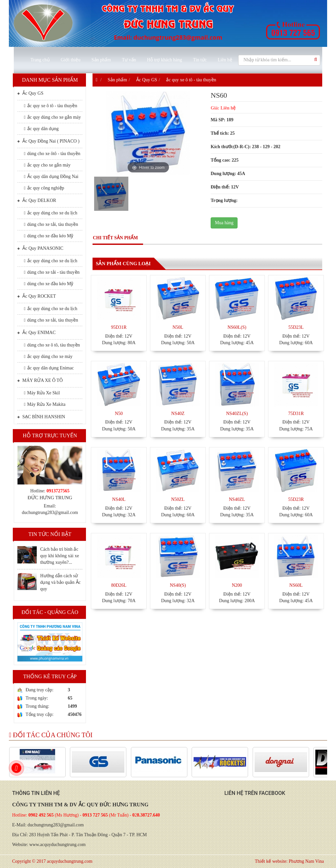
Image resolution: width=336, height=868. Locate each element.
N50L (178, 327)
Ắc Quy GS (30, 93)
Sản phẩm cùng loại (123, 264)
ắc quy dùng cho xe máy (48, 356)
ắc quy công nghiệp (44, 188)
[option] (111, 195)
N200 (237, 585)
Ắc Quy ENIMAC (37, 332)
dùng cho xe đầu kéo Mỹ (49, 236)
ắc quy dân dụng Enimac (49, 368)
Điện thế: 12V (225, 187)
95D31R (119, 327)
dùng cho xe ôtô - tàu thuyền (52, 154)
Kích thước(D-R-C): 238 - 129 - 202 (245, 147)
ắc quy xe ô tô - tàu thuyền (51, 106)
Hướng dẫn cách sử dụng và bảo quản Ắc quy (60, 582)
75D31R (296, 414)
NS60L (296, 585)
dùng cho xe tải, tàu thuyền (51, 224)
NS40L (119, 499)
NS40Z (178, 414)
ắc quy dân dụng (41, 129)
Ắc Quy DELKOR (37, 200)
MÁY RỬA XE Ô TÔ (40, 380)
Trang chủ (40, 60)
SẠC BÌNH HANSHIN (41, 417)
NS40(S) (178, 585)
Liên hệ (225, 60)
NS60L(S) (237, 327)
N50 (119, 414)
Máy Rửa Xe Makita (45, 404)
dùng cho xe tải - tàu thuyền (52, 272)
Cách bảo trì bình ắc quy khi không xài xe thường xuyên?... (59, 556)
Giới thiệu (71, 60)
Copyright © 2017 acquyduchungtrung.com (52, 861)
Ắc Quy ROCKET (37, 296)
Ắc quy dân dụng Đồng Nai (51, 177)
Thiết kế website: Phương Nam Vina (289, 861)
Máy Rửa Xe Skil (42, 393)
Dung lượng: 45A (228, 174)
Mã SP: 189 (222, 120)
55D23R (296, 499)
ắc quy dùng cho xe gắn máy (52, 117)
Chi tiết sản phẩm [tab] (115, 238)
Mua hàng (224, 223)
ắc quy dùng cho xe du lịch (51, 213)
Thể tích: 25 (223, 133)
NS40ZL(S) (237, 414)
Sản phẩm (101, 60)
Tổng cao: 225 (225, 160)
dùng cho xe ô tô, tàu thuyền (52, 345)
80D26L (119, 585)
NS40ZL (237, 499)
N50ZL (178, 499)
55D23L (296, 327)
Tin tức (200, 60)
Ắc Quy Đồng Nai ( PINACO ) (48, 141)
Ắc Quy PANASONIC (40, 248)
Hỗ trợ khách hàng (165, 60)
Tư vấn (129, 60)
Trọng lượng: (224, 200)
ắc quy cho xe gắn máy (47, 165)
